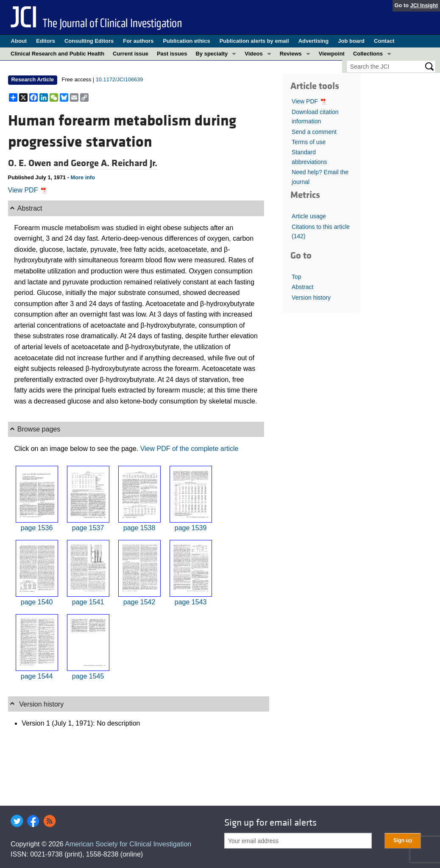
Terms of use (309, 142)
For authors (138, 41)
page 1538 (139, 528)
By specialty (212, 54)
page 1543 (191, 602)
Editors (46, 41)
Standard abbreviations (309, 157)
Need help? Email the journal (320, 177)
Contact (384, 41)
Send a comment (314, 132)
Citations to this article (321, 231)
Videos (253, 54)
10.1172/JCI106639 (120, 79)
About (19, 41)
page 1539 (191, 528)
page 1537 (88, 528)
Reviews (291, 54)
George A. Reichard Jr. (114, 163)
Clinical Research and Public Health (57, 54)
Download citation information (315, 117)
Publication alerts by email (254, 41)
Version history (311, 298)
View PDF (28, 190)
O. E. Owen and (39, 163)
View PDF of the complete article (189, 449)
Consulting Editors (89, 41)
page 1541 (88, 602)
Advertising (314, 41)
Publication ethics (186, 41)
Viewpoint (332, 54)
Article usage (309, 216)
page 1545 (88, 676)
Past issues (172, 54)
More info (83, 177)
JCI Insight (424, 5)
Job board (351, 41)
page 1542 (139, 602)
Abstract (302, 287)
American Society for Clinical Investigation (128, 844)
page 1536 (37, 528)
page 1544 (37, 676)
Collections (368, 54)
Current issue (131, 54)
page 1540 (37, 602)
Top (297, 277)
